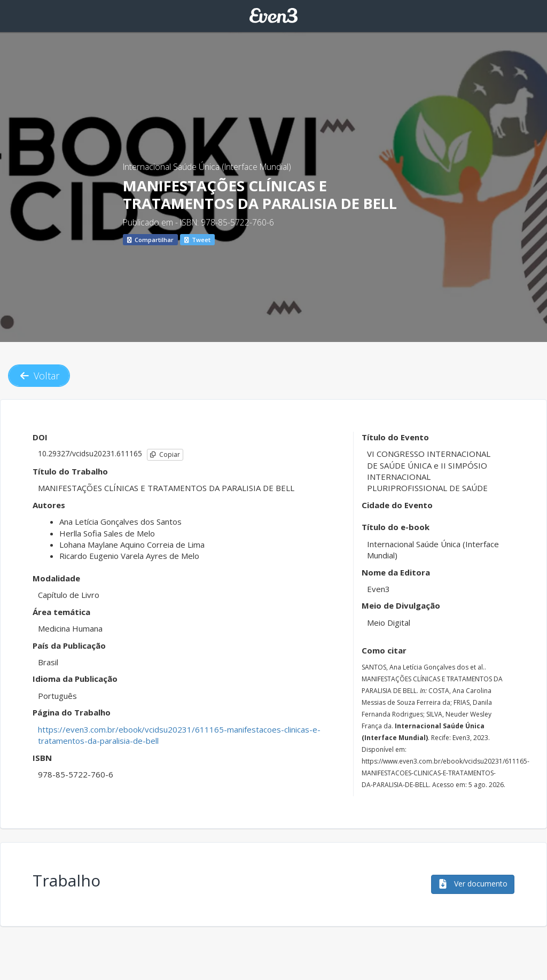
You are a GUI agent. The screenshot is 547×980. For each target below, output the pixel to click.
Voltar (39, 376)
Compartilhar (150, 240)
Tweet (197, 240)
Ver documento (473, 884)
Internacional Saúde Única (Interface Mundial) (207, 167)
